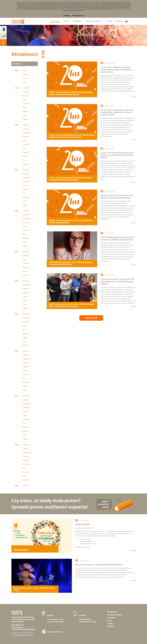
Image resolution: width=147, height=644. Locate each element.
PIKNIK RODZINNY (21, 550)
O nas (66, 21)
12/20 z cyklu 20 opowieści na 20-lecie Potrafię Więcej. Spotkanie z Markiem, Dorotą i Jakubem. (72, 136)
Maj (24, 71)
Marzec (25, 78)
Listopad (26, 92)
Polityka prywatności (53, 632)
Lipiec (25, 100)
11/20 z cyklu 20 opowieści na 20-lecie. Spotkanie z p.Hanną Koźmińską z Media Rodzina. (71, 179)
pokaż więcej (91, 318)
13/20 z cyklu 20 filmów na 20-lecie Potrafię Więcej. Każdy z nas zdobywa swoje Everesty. (71, 93)
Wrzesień (26, 96)
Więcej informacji (78, 16)
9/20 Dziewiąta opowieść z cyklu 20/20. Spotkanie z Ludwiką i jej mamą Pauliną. (71, 263)
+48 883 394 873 (85, 619)
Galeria (109, 21)
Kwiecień (26, 74)
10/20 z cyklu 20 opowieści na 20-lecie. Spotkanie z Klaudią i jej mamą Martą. (71, 222)
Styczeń (25, 119)
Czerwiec (26, 104)
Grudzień (26, 88)
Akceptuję (67, 16)
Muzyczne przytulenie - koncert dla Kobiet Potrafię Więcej (34, 589)
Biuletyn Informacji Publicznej (126, 21)
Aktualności (55, 21)
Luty (24, 82)
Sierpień (26, 293)
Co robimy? (77, 21)
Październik (27, 133)
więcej (133, 97)
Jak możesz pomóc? (94, 21)
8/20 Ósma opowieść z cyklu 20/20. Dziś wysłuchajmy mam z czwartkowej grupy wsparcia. (71, 305)
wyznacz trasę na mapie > (56, 622)
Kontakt (119, 21)
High (3, 29)
